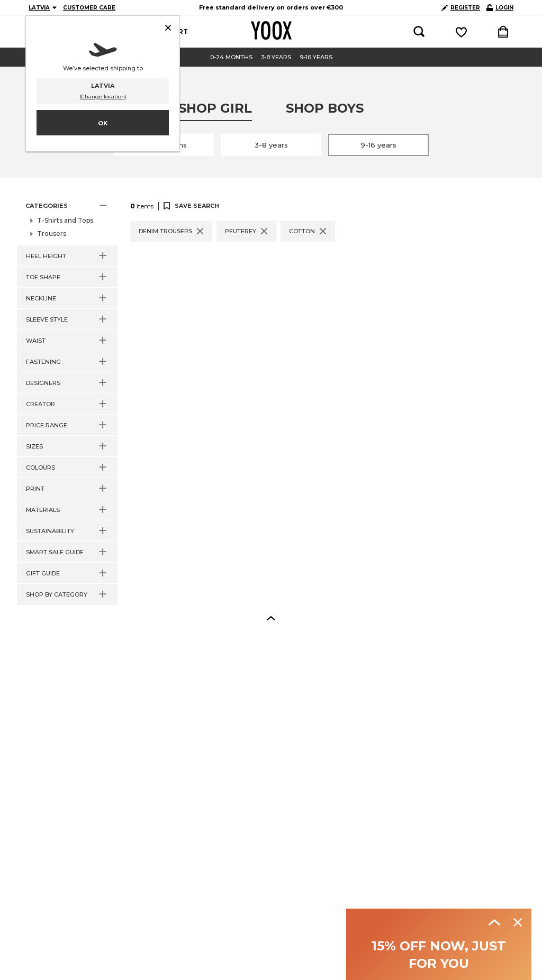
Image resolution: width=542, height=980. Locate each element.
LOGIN (500, 8)
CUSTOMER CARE (89, 8)
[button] (67, 206)
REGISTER (461, 8)
